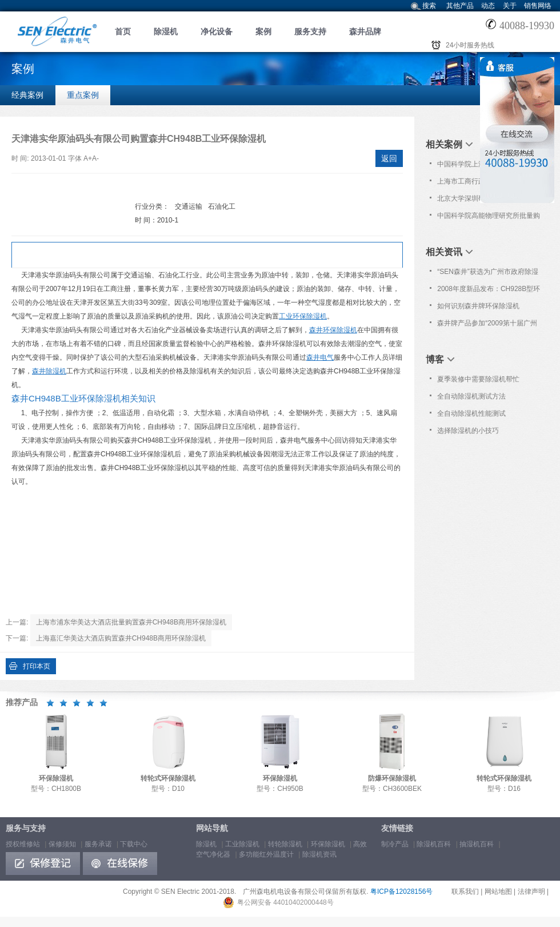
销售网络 (538, 6)
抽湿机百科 (477, 844)
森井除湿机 (49, 371)
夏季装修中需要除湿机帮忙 (478, 379)
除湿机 (166, 31)
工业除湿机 (242, 844)
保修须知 (62, 844)
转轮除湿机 (285, 844)
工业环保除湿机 (303, 316)
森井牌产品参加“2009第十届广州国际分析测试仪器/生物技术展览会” (487, 325)
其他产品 (460, 6)
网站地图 (498, 892)
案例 (263, 31)
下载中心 (134, 844)
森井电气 (320, 357)
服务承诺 (98, 844)
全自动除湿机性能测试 (471, 413)
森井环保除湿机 (333, 330)
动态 (488, 6)
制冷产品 (395, 844)
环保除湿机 (328, 844)
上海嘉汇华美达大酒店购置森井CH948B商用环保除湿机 (121, 638)
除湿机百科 (434, 844)
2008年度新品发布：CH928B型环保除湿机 (489, 291)
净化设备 (217, 31)
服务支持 (310, 31)
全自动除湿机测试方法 (471, 396)
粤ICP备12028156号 (401, 892)
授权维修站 (23, 844)
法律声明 (531, 892)
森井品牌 (365, 31)
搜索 (429, 6)
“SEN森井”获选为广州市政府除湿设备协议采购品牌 (488, 274)
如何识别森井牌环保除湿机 (478, 306)
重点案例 (83, 95)
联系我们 (465, 892)
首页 (123, 31)
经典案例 (27, 95)
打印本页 (37, 666)
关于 (510, 6)
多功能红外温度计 (266, 854)
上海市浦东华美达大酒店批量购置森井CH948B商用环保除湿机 (131, 622)
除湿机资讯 (319, 854)
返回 (389, 158)
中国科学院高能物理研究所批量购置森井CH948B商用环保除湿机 (489, 218)
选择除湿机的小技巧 (468, 431)
